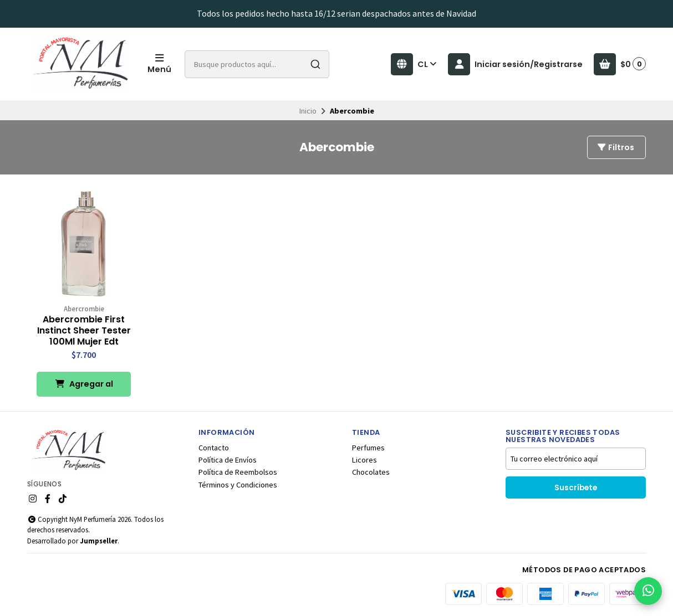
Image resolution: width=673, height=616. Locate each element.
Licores (364, 460)
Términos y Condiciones (238, 485)
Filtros (615, 147)
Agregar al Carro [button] (84, 387)
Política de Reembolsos (238, 472)
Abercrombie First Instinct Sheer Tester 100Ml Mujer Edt (84, 331)
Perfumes (368, 448)
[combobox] (257, 64)
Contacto (214, 448)
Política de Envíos (228, 460)
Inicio (308, 111)
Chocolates (371, 472)
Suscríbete (576, 488)
